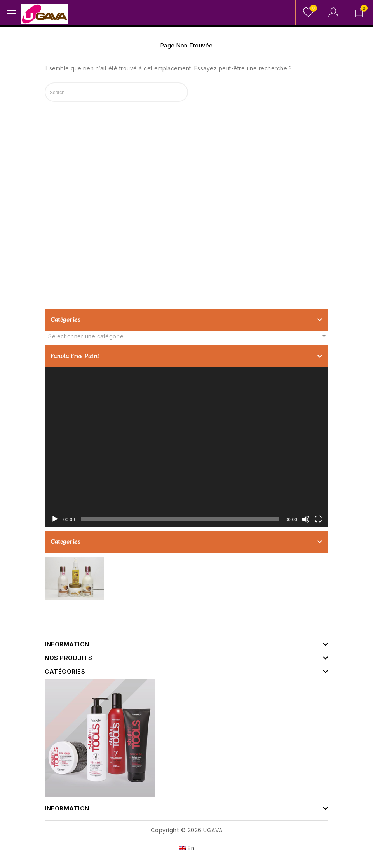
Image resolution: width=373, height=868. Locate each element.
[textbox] (186, 336)
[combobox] (186, 336)
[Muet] (306, 519)
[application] (186, 447)
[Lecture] (55, 519)
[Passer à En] (187, 848)
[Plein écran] (318, 519)
